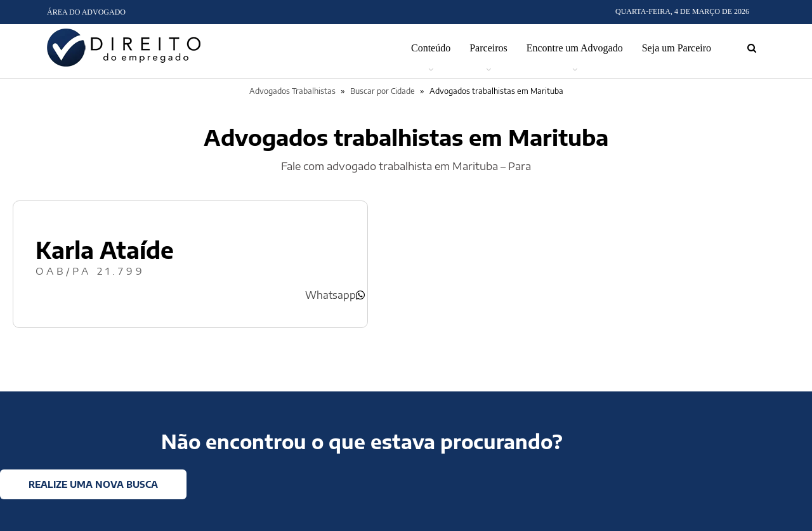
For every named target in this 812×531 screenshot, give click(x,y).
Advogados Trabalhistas (292, 91)
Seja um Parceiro (677, 48)
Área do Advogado (86, 12)
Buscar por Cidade (383, 91)
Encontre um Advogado (575, 48)
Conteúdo (431, 48)
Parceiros (488, 48)
